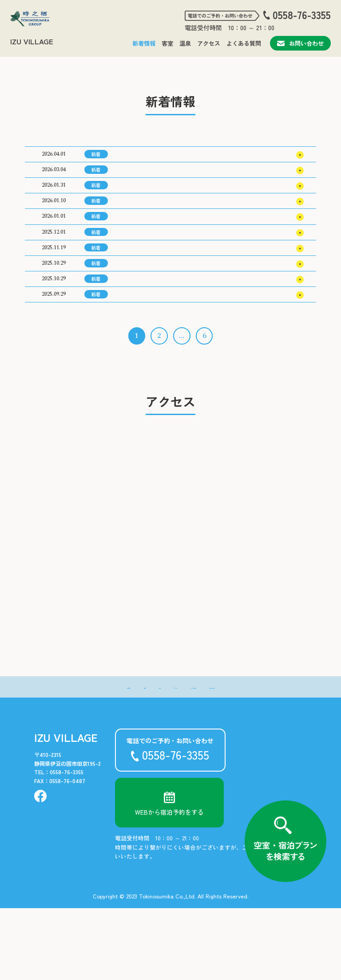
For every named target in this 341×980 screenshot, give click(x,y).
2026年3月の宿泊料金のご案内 (158, 272)
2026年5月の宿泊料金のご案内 (158, 204)
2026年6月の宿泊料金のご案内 (158, 180)
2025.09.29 (54, 363)
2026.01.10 (54, 226)
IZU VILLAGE (32, 41)
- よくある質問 (211, 758)
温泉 (185, 43)
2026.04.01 (54, 158)
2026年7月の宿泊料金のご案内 (158, 158)
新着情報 (144, 43)
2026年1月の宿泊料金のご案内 (158, 363)
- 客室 (109, 758)
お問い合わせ (300, 43)
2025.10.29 (54, 317)
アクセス (209, 43)
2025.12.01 (54, 272)
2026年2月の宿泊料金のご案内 (158, 340)
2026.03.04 (54, 180)
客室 (167, 43)
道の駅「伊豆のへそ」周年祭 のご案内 (172, 317)
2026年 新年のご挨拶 (147, 249)
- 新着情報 (76, 758)
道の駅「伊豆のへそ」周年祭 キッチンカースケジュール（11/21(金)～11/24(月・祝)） (204, 295)
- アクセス (168, 758)
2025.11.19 (54, 294)
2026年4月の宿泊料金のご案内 (158, 226)
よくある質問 (244, 43)
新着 (96, 157)
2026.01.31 (54, 203)
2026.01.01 (54, 249)
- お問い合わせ (260, 758)
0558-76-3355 (302, 15)
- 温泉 (136, 758)
